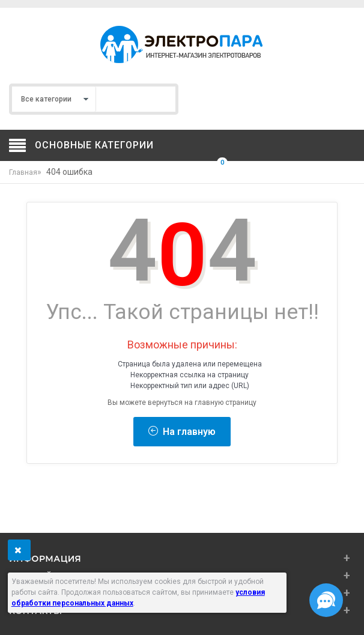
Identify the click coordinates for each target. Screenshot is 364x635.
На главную (182, 432)
